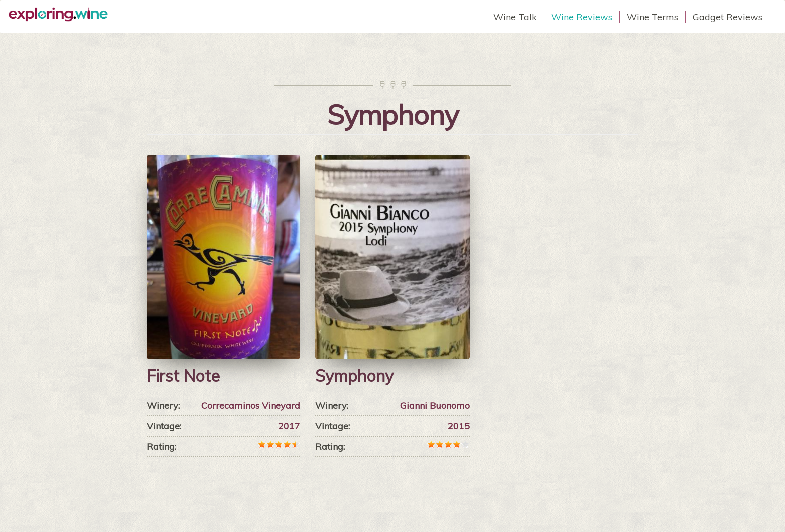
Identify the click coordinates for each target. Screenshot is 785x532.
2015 (459, 426)
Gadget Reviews (728, 17)
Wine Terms (653, 17)
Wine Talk (515, 17)
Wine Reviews (582, 17)
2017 (289, 426)
